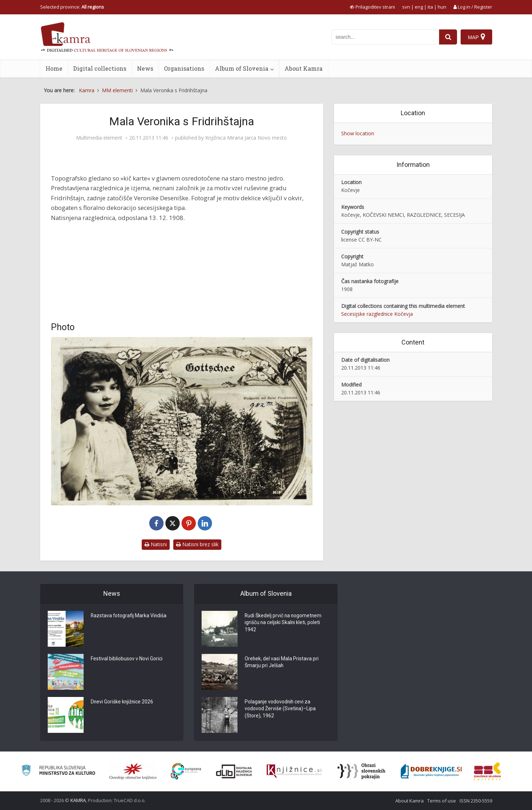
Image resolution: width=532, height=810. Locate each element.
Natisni (156, 544)
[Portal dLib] (234, 771)
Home (54, 68)
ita (430, 7)
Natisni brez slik (197, 544)
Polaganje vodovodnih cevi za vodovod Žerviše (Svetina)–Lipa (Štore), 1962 (280, 710)
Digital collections (100, 68)
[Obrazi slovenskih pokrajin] (361, 771)
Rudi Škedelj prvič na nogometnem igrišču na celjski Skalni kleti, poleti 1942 (284, 623)
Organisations (184, 68)
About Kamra (303, 68)
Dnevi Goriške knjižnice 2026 (123, 702)
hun (442, 7)
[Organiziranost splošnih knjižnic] (133, 771)
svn (406, 7)
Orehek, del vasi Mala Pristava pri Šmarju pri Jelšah (282, 663)
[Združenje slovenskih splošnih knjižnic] (294, 771)
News (145, 68)
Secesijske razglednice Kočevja (377, 314)
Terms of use (442, 801)
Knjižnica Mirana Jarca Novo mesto (246, 138)
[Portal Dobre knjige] (431, 771)
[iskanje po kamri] (385, 37)
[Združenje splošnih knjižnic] (487, 771)
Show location (358, 133)
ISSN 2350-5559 (476, 801)
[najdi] (448, 37)
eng (419, 7)
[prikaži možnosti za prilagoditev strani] (372, 7)
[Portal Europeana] (186, 771)
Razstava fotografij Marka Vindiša (129, 616)
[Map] (476, 37)
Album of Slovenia (242, 68)
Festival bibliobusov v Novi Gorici (127, 659)
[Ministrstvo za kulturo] (58, 771)
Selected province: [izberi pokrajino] (72, 7)
